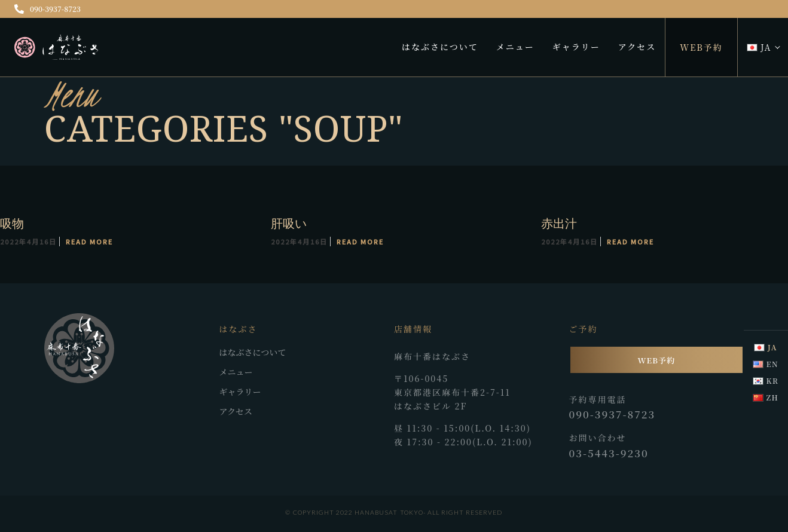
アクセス (637, 47)
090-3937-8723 (48, 9)
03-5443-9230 (609, 453)
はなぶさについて (440, 47)
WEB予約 (701, 47)
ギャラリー (576, 47)
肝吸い (289, 223)
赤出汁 (558, 223)
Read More (89, 241)
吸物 (12, 223)
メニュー (515, 47)
